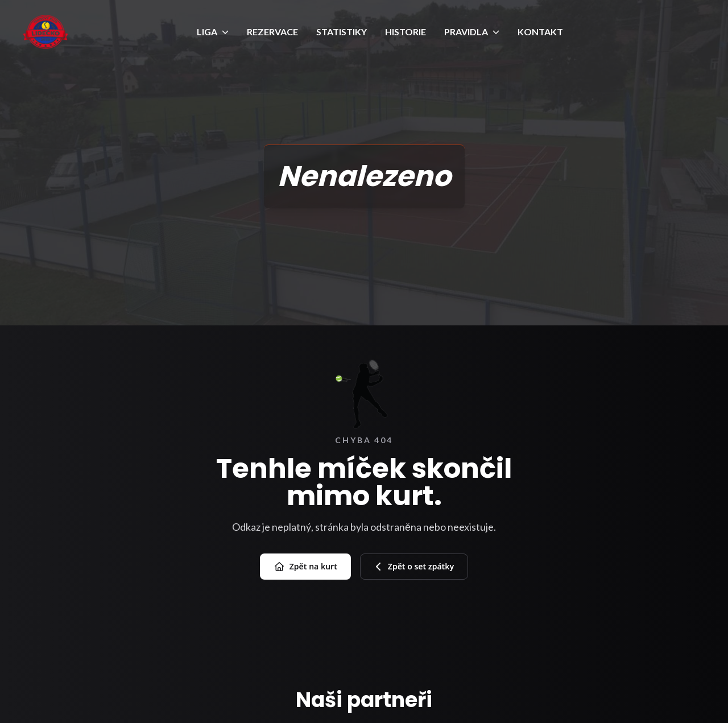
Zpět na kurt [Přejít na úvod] (305, 567)
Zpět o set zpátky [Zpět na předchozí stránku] (414, 566)
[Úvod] (45, 32)
